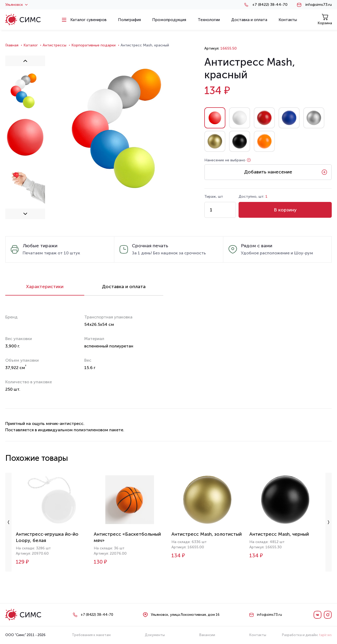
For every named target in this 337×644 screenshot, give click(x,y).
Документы (155, 635)
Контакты (258, 635)
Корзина (325, 19)
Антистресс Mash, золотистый (207, 534)
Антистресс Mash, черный (279, 534)
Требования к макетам (91, 635)
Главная (12, 45)
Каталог (31, 45)
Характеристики (45, 287)
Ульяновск (16, 5)
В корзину (285, 210)
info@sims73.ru (319, 5)
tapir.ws (325, 635)
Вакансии (207, 635)
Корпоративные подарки (93, 45)
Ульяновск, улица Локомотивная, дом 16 (185, 615)
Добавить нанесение (268, 172)
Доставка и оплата (124, 287)
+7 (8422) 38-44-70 (270, 5)
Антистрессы (54, 45)
